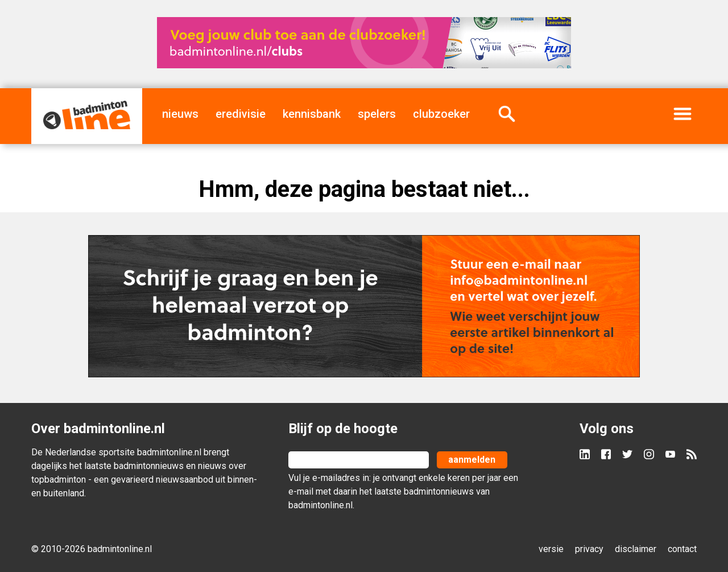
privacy (589, 549)
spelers (377, 114)
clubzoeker (441, 114)
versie (551, 549)
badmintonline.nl (169, 452)
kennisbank (312, 114)
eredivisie (241, 114)
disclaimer (636, 549)
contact (682, 549)
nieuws (180, 114)
